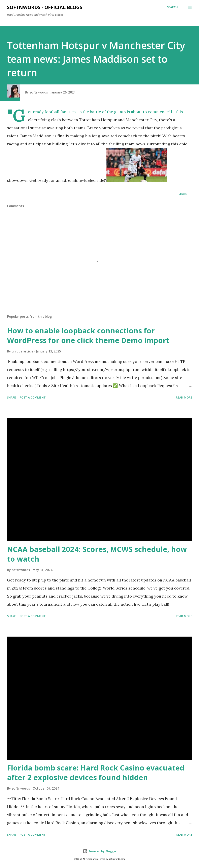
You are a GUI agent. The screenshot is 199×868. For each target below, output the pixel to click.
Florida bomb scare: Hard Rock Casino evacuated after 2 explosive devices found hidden (96, 773)
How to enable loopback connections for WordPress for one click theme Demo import (88, 335)
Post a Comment (33, 397)
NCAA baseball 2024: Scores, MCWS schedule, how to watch (97, 554)
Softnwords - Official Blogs (45, 7)
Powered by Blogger (100, 851)
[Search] (172, 7)
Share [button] (183, 194)
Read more (184, 397)
